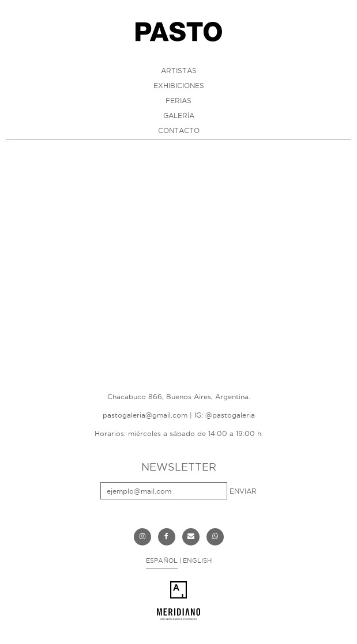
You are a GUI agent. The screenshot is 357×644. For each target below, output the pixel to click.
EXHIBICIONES (179, 86)
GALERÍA (179, 115)
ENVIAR (243, 491)
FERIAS (178, 101)
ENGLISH (197, 560)
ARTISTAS (179, 71)
